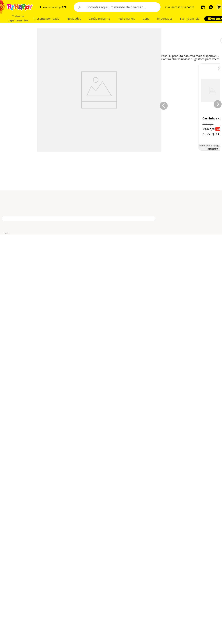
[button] (64, 7)
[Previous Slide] (163, 105)
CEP (64, 7)
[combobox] (117, 7)
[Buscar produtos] (80, 7)
